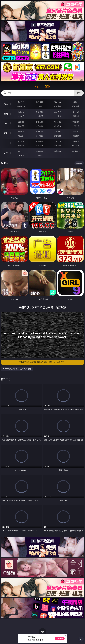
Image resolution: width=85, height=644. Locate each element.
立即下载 (60, 639)
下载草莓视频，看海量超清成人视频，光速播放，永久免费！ (51, 362)
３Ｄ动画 (76, 112)
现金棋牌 (58, 106)
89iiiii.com (42, 87)
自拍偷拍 (39, 112)
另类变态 (76, 126)
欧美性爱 (76, 122)
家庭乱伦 (39, 141)
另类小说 (39, 146)
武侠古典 (76, 141)
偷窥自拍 (21, 132)
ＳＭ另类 (76, 116)
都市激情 (21, 141)
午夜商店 (39, 151)
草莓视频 (58, 151)
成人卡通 (58, 122)
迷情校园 (21, 146)
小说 (6, 143)
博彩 (6, 104)
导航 (6, 153)
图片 (6, 133)
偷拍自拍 (39, 122)
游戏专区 (76, 102)
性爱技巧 (76, 146)
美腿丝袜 (21, 136)
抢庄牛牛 (76, 106)
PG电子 (21, 102)
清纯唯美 (39, 136)
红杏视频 (21, 155)
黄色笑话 (58, 146)
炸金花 (39, 106)
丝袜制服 (39, 116)
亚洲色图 (39, 132)
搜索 (79, 93)
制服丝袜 (21, 126)
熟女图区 (58, 136)
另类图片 (76, 136)
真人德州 (39, 102)
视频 (6, 114)
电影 (6, 123)
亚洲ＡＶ (21, 112)
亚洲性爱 (21, 122)
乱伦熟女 (58, 126)
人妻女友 (58, 141)
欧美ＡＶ (58, 112)
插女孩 (21, 151)
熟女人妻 (21, 116)
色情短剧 (39, 155)
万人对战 (58, 102)
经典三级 (39, 126)
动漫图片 (76, 132)
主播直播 (58, 116)
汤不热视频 (76, 151)
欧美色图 (58, 132)
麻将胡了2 (21, 106)
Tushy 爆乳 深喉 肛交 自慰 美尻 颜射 (17, 369)
